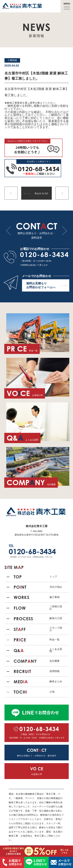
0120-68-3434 (44, 254)
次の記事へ (62, 193)
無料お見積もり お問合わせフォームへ (46, 285)
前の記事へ (11, 193)
